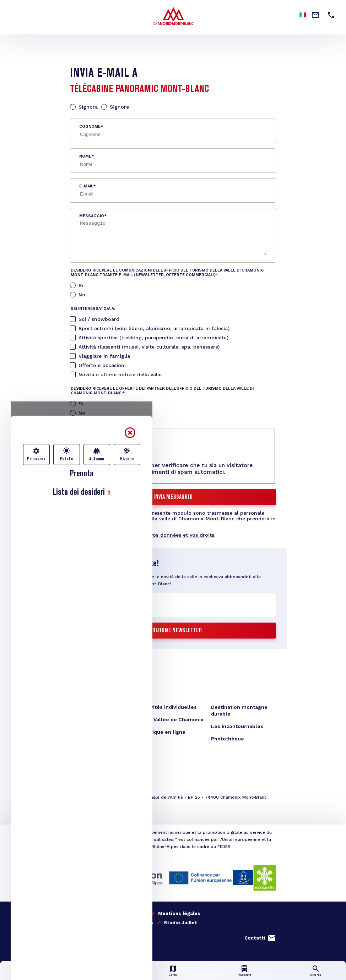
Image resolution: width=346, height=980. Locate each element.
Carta (173, 975)
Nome (85, 156)
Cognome (90, 127)
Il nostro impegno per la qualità (109, 913)
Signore (119, 107)
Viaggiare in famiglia (104, 356)
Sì (81, 285)
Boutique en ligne (163, 732)
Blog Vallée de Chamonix (172, 719)
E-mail (86, 186)
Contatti (255, 938)
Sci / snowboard (99, 319)
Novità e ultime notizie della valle (120, 374)
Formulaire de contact (98, 719)
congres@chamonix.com (109, 807)
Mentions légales (179, 913)
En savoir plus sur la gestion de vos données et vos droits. (143, 535)
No (82, 295)
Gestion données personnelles (115, 923)
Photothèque (228, 739)
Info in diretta (102, 975)
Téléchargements (93, 732)
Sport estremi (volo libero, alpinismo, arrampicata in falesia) (154, 328)
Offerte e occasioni (102, 365)
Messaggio (92, 216)
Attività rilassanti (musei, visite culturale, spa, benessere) (149, 347)
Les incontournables (237, 726)
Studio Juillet (180, 923)
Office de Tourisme (94, 707)
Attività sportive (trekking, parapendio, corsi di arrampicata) (153, 338)
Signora (88, 107)
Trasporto (244, 975)
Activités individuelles (169, 707)
